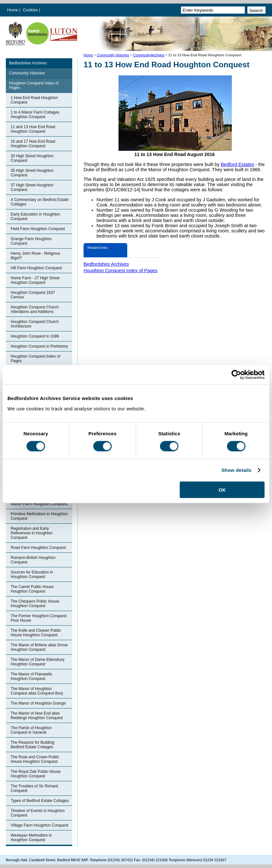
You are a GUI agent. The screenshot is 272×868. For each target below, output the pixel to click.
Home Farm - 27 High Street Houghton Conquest (35, 280)
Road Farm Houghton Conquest (38, 548)
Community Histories (113, 55)
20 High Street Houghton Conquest (32, 158)
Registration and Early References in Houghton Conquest (32, 533)
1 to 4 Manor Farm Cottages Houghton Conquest (35, 115)
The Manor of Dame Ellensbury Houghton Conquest (38, 662)
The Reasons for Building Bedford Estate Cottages (33, 745)
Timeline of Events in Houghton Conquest (38, 813)
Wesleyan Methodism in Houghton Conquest (31, 838)
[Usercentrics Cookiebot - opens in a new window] (236, 375)
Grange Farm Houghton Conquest (31, 241)
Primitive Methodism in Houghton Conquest (39, 516)
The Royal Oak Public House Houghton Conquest (36, 774)
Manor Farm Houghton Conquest (39, 504)
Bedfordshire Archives (28, 63)
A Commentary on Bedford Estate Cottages (40, 202)
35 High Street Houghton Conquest (32, 173)
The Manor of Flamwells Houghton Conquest (31, 676)
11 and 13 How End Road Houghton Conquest (33, 129)
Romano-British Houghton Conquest (33, 560)
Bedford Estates (237, 164)
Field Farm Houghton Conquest (38, 229)
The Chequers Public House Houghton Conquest (35, 604)
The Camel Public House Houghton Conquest (32, 589)
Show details (237, 470)
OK (222, 490)
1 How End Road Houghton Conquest (34, 100)
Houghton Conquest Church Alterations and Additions (35, 309)
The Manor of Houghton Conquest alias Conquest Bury (37, 691)
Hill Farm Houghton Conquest (36, 268)
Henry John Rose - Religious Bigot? (35, 256)
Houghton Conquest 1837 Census (33, 295)
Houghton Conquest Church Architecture (35, 324)
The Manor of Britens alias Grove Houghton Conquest (39, 647)
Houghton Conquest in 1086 (35, 336)
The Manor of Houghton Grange (38, 703)
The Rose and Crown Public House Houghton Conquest (35, 759)
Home (13, 10)
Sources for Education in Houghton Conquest (32, 574)
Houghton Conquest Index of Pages (34, 85)
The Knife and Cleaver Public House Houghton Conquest (36, 633)
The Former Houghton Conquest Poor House (39, 618)
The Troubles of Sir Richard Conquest (34, 788)
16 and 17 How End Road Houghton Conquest (33, 144)
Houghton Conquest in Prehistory (39, 346)
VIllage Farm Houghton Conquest (40, 825)
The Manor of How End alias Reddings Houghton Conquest (37, 716)
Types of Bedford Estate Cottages (40, 801)
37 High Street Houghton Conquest (32, 187)
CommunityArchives (149, 55)
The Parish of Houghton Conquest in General (31, 730)
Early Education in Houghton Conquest (35, 217)
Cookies (31, 10)
